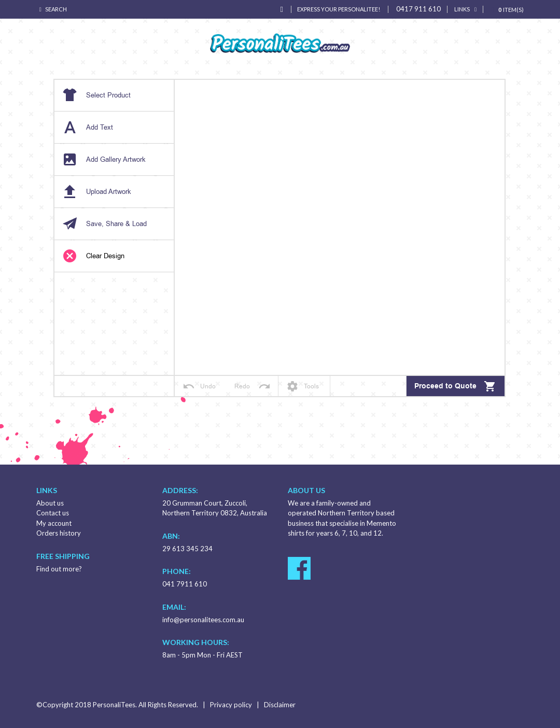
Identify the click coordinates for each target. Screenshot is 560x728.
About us (50, 503)
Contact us (53, 513)
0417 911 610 (418, 9)
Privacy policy (231, 705)
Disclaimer (280, 705)
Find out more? (59, 569)
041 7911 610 (185, 584)
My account (54, 523)
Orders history (59, 533)
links (462, 9)
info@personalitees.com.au (203, 620)
